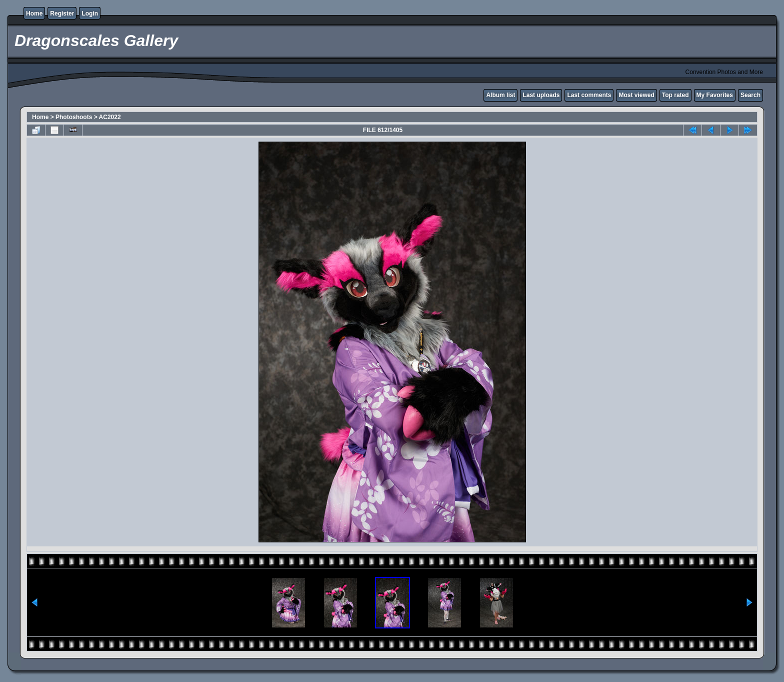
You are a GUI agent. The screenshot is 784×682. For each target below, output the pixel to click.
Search (750, 95)
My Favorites (715, 95)
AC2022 (110, 117)
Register (62, 14)
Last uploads (541, 95)
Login (90, 14)
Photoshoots (74, 117)
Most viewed (636, 95)
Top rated (675, 95)
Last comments (589, 95)
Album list (500, 95)
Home (34, 14)
